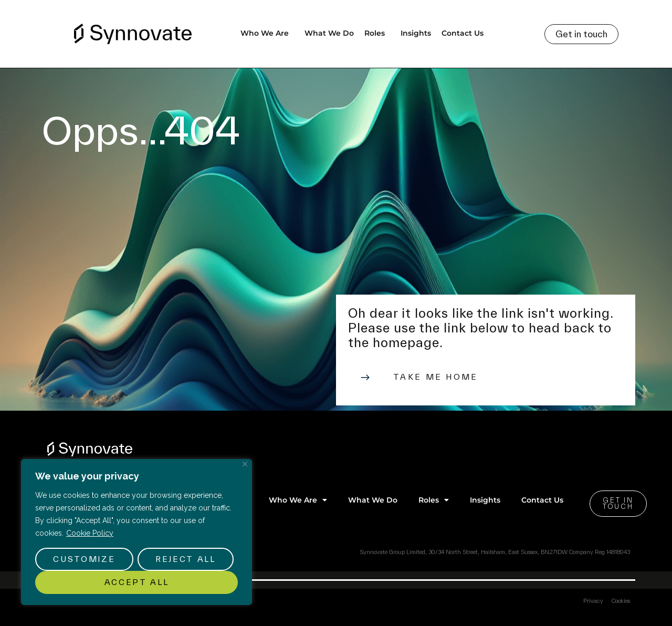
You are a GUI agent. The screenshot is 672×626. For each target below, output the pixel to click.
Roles (377, 33)
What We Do (329, 33)
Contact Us (463, 33)
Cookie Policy (90, 533)
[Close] (245, 464)
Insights (416, 33)
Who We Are (267, 33)
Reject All (186, 559)
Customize (84, 559)
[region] (136, 532)
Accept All (137, 582)
